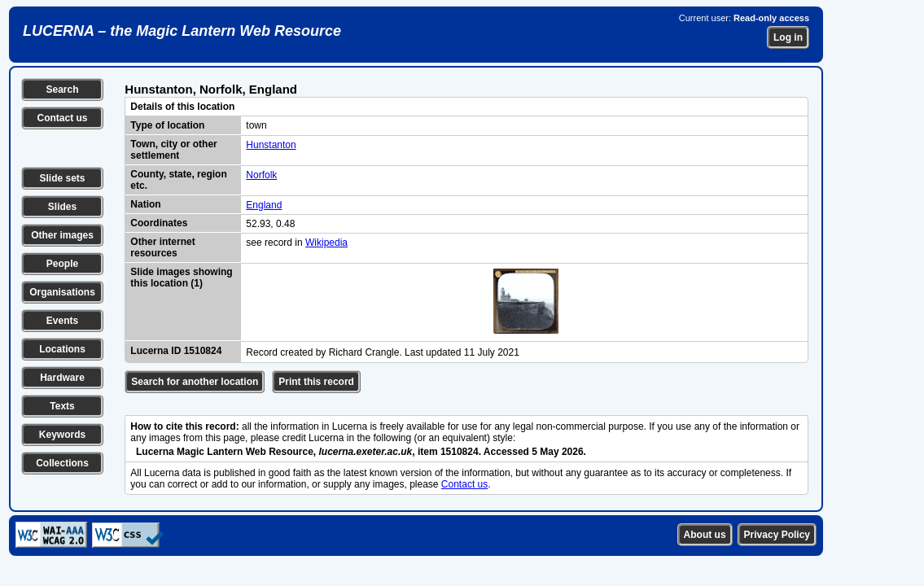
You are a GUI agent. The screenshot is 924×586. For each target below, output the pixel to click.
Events (62, 321)
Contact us (62, 118)
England (264, 205)
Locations (62, 349)
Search (62, 90)
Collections (62, 463)
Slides (62, 207)
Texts (62, 406)
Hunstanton (271, 145)
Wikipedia (326, 243)
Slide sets (62, 178)
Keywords (62, 435)
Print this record (316, 382)
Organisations (62, 292)
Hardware (62, 378)
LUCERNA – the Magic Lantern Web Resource (182, 31)
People (62, 264)
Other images (62, 235)
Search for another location (195, 382)
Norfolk (261, 175)
